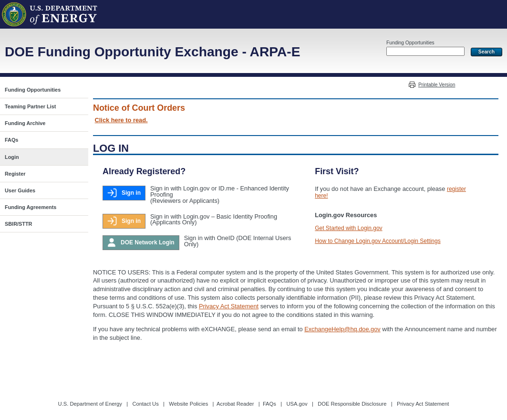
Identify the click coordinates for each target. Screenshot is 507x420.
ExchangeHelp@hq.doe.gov (342, 329)
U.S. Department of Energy (90, 404)
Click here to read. (121, 120)
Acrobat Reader (235, 404)
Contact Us (145, 404)
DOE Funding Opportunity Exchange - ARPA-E (152, 52)
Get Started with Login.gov (348, 228)
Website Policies (188, 404)
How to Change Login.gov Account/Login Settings (378, 241)
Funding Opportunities (410, 43)
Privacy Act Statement (229, 306)
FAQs (269, 404)
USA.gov (297, 404)
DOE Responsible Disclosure (352, 404)
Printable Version (437, 85)
